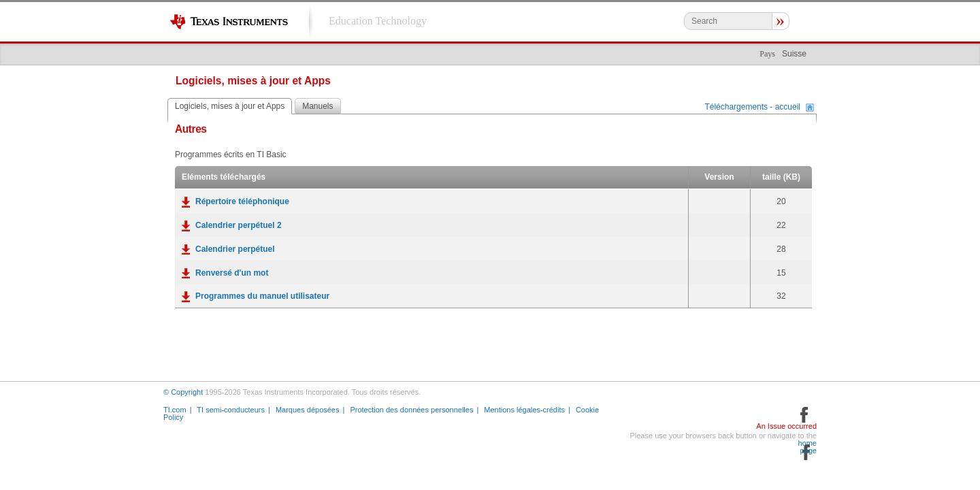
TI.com (175, 410)
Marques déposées (308, 410)
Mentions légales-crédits (524, 410)
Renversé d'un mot (232, 273)
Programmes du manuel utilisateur (262, 296)
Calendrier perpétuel (235, 249)
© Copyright (183, 392)
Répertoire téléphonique (242, 201)
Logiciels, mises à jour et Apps (230, 106)
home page (807, 447)
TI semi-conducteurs (231, 410)
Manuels (317, 106)
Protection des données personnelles (411, 410)
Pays (767, 54)
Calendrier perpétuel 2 (239, 225)
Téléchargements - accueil (752, 108)
